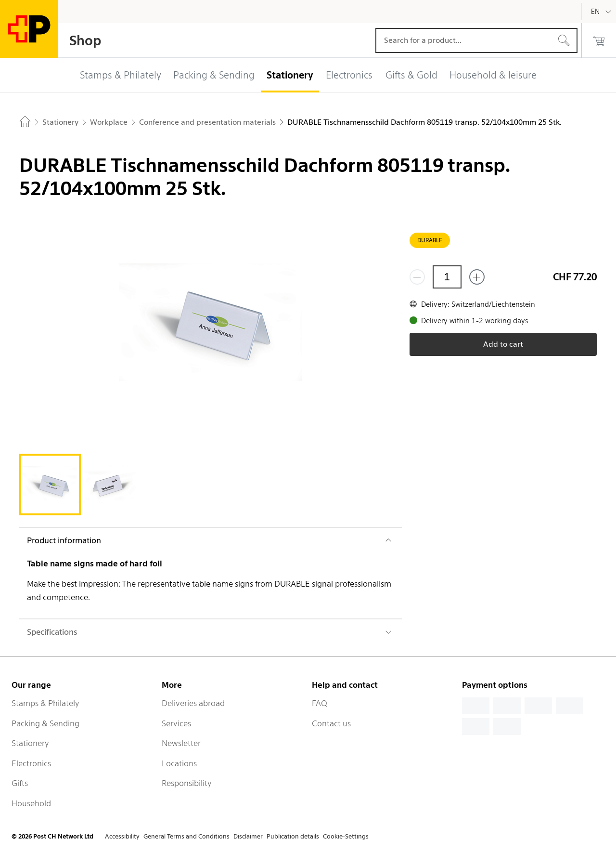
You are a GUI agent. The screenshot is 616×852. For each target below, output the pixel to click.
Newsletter (181, 743)
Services (176, 723)
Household (31, 803)
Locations (179, 763)
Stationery (30, 743)
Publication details (293, 836)
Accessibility (122, 836)
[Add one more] (477, 277)
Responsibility (187, 783)
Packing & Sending (45, 723)
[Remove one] (417, 277)
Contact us (331, 723)
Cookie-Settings (346, 836)
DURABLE (430, 240)
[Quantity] (447, 277)
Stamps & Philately (45, 703)
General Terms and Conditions (186, 836)
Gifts (20, 783)
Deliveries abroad (193, 703)
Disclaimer (248, 836)
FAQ (320, 703)
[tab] (50, 485)
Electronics (31, 763)
